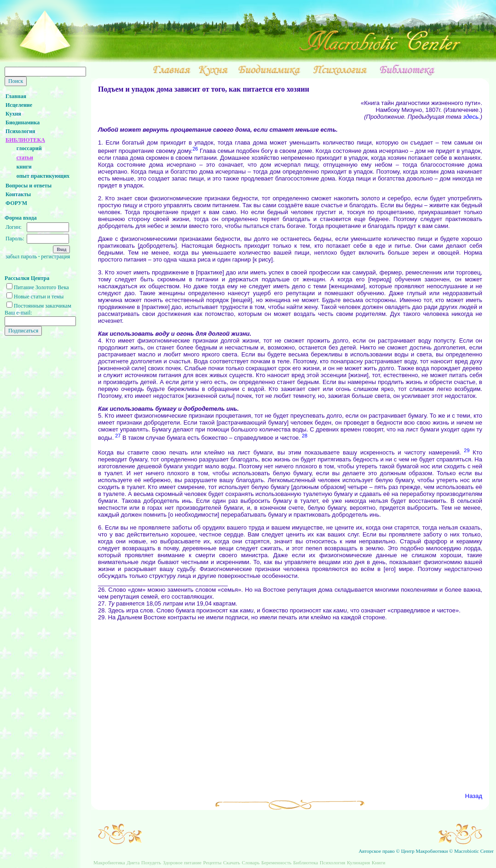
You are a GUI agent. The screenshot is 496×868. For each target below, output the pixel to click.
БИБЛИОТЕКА (25, 140)
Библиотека (306, 862)
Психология (20, 131)
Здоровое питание (182, 862)
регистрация (55, 256)
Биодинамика (23, 122)
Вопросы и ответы (29, 186)
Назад (474, 796)
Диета (133, 862)
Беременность (277, 862)
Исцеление (19, 105)
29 (465, 450)
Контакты (18, 194)
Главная (16, 96)
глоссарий (29, 148)
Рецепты (213, 862)
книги (24, 167)
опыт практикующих (43, 176)
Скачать (232, 862)
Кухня (13, 114)
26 (195, 149)
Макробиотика (109, 862)
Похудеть (151, 862)
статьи (25, 157)
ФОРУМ (16, 203)
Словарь (251, 862)
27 (117, 436)
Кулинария (358, 862)
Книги (379, 862)
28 (304, 436)
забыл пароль (21, 256)
